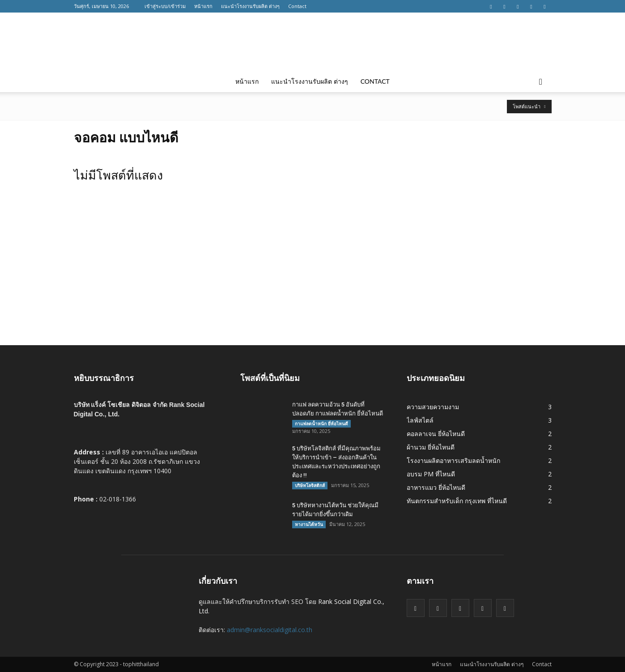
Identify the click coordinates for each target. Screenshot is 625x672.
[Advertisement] (313, 278)
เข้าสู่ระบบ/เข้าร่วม (165, 6)
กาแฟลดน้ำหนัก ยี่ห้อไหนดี (321, 424)
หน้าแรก (203, 6)
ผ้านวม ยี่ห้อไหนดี (431, 447)
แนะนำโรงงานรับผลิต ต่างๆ (250, 6)
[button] (541, 81)
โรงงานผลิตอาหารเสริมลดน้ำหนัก (453, 460)
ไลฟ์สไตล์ (420, 420)
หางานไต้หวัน (309, 524)
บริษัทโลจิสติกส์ (310, 485)
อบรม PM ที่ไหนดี (431, 474)
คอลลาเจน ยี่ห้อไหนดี (436, 434)
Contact (297, 6)
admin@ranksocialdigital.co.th (270, 630)
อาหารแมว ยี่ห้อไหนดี (436, 487)
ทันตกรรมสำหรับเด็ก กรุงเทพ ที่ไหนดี (457, 501)
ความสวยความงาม (433, 407)
